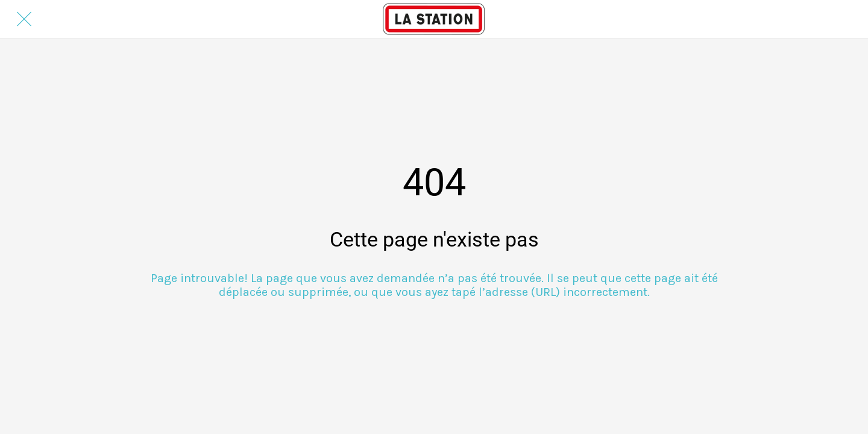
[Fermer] (24, 19)
